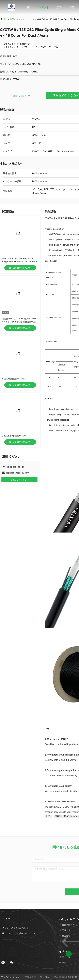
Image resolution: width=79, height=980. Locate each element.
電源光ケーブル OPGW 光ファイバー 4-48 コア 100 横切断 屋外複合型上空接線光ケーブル (20, 322)
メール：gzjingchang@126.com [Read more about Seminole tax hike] (19, 933)
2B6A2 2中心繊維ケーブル (15, 436)
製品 (12, 19)
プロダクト (43, 7)
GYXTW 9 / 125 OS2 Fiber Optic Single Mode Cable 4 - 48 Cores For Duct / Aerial (20, 262)
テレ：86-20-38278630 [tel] (15, 928)
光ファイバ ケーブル (26, 19)
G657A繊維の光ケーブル (14, 379)
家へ (6, 19)
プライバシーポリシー (11, 977)
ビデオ (59, 7)
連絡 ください (22, 96)
